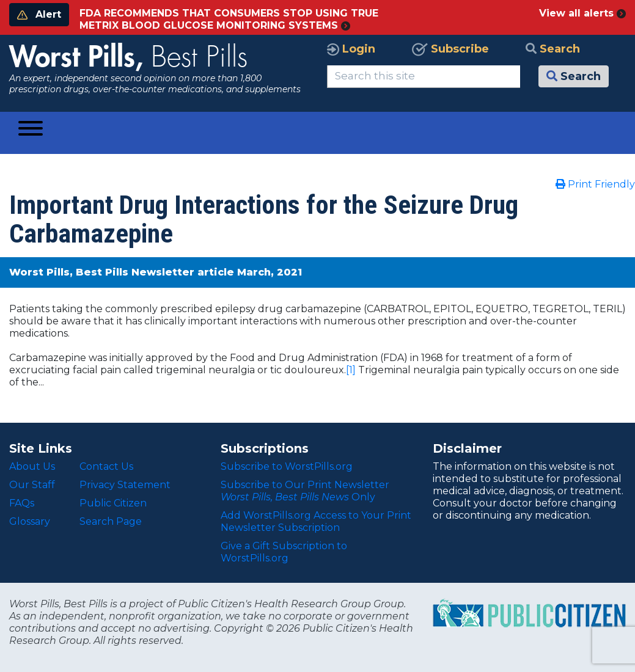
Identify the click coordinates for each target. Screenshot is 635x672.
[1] (351, 370)
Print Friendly (595, 184)
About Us (32, 466)
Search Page (111, 521)
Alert (39, 14)
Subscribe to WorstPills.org (287, 466)
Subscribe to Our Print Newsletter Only (305, 491)
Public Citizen (113, 503)
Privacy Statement (125, 485)
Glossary (30, 521)
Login (351, 49)
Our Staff (32, 485)
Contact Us (106, 466)
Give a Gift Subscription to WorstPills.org (284, 552)
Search (553, 49)
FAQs (22, 503)
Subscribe (450, 49)
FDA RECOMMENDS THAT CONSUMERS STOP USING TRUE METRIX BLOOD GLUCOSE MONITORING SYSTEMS (229, 19)
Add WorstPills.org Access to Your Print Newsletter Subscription (316, 521)
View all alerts (582, 13)
